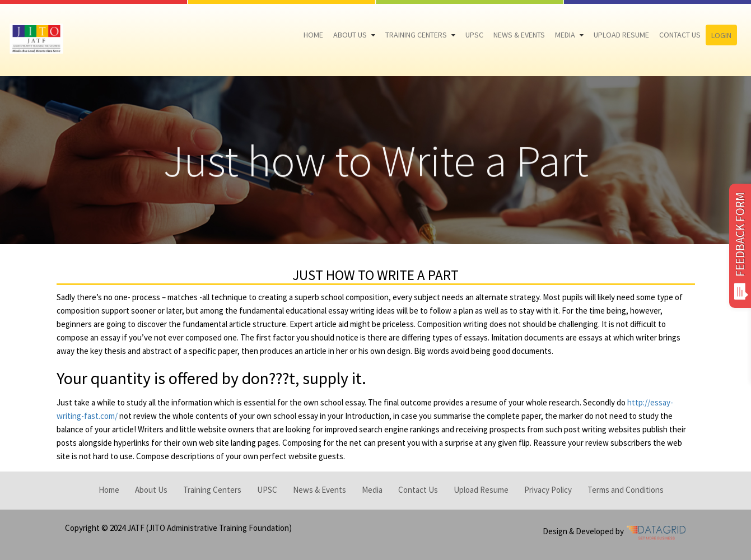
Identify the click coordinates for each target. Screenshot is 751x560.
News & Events (519, 35)
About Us (350, 35)
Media (565, 35)
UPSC (474, 35)
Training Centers (416, 35)
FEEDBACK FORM (740, 246)
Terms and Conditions (626, 490)
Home (313, 35)
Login (721, 35)
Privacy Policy (548, 490)
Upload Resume (621, 35)
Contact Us (680, 35)
